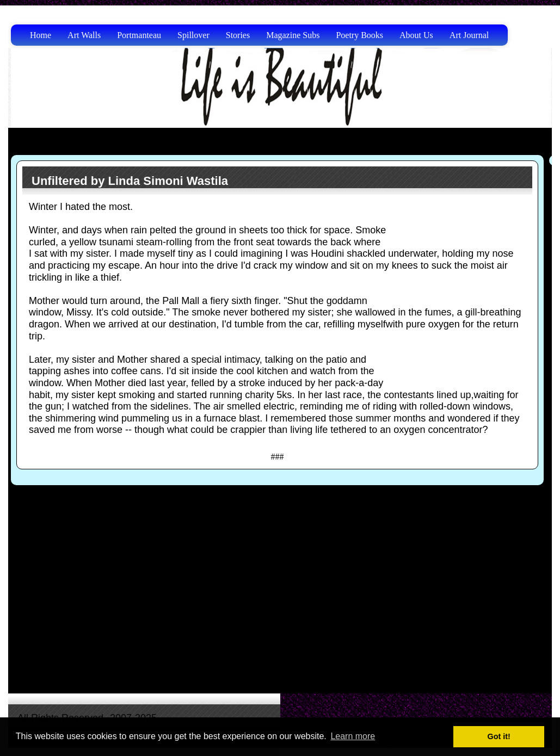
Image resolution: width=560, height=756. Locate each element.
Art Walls (84, 35)
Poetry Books (359, 35)
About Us (416, 35)
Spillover (193, 35)
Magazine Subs (293, 35)
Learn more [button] (353, 736)
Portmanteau (139, 35)
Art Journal (469, 35)
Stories (238, 35)
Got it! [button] (499, 736)
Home (41, 35)
